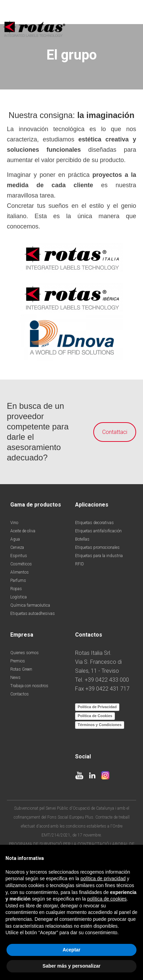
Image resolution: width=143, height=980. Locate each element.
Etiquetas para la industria (99, 556)
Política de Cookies (95, 716)
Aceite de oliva (23, 531)
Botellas (82, 539)
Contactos (20, 694)
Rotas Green (21, 669)
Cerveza (17, 547)
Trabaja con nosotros (29, 686)
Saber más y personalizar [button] (71, 966)
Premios (18, 661)
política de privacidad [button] (103, 878)
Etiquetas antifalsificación (98, 531)
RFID (80, 564)
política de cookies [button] (107, 899)
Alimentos (20, 572)
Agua (15, 539)
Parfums (18, 580)
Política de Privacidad (97, 707)
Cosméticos (21, 564)
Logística (19, 597)
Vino (14, 523)
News (15, 678)
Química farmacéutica (30, 605)
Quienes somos (25, 653)
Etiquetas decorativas (94, 523)
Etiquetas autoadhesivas (33, 614)
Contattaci (110, 432)
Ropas (16, 589)
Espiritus (19, 556)
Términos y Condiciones (100, 725)
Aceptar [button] (71, 950)
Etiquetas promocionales (97, 547)
